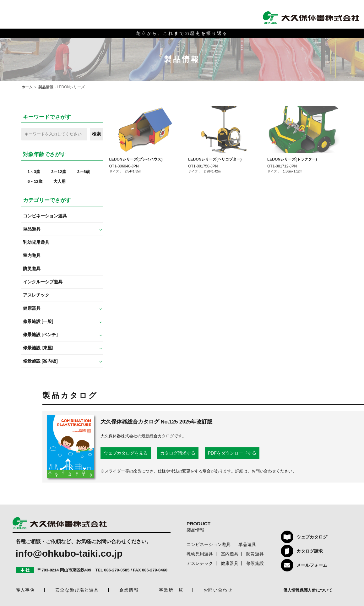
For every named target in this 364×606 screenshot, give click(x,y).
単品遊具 (247, 544)
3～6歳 (84, 172)
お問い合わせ (218, 590)
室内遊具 (32, 255)
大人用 (60, 181)
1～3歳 (34, 172)
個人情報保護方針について (308, 590)
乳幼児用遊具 (36, 242)
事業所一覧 (171, 590)
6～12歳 (35, 181)
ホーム (27, 87)
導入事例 (25, 590)
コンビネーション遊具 (45, 216)
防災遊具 (32, 269)
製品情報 (46, 87)
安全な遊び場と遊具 (77, 590)
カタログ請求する (178, 453)
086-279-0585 (117, 570)
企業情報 (129, 590)
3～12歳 (59, 172)
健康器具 (230, 563)
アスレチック (36, 295)
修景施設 (255, 563)
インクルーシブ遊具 (43, 282)
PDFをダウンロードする (232, 453)
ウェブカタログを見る (126, 453)
